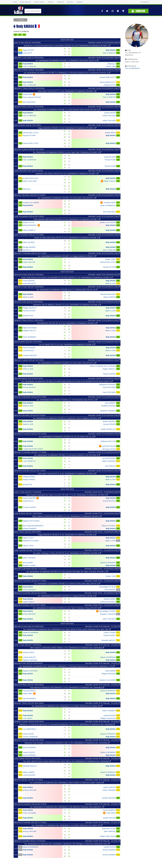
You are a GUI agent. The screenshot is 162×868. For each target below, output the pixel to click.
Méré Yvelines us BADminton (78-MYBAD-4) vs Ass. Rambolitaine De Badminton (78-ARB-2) (67, 516)
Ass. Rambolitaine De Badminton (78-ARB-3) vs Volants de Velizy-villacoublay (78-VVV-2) (67, 584)
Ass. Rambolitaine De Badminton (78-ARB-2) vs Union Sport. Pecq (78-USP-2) (67, 363)
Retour (21, 20)
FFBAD (15, 2)
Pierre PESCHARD (109, 387)
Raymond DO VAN (109, 828)
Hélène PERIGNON (109, 461)
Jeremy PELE (27, 484)
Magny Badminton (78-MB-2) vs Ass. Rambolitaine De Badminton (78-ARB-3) (67, 535)
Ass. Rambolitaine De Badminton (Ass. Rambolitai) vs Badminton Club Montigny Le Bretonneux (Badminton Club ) (67, 844)
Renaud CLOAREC (29, 565)
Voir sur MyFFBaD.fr (132, 68)
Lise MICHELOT (29, 350)
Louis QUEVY (28, 718)
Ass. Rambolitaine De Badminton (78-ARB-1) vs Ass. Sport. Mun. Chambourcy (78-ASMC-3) (67, 152)
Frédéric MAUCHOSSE (108, 836)
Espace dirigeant (25, 2)
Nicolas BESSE (110, 133)
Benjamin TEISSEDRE (108, 614)
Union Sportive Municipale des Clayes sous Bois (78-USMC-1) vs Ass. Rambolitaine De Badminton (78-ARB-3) (67, 495)
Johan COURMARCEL (108, 205)
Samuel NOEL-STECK (31, 133)
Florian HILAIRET (110, 635)
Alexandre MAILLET (109, 640)
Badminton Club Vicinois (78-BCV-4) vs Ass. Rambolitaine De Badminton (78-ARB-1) (67, 174)
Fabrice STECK (28, 538)
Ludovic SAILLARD (109, 115)
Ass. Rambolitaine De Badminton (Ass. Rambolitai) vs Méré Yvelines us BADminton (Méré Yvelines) (67, 783)
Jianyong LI (112, 64)
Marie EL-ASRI (110, 283)
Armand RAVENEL (109, 458)
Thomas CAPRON (29, 507)
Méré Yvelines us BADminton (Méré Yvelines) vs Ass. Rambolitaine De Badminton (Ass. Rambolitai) (67, 648)
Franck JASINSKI (29, 281)
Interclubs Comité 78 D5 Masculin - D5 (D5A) (103, 703)
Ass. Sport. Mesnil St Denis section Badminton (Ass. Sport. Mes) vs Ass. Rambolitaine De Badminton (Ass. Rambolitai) (67, 761)
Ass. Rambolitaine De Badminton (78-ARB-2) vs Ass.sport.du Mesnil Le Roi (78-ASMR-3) (67, 455)
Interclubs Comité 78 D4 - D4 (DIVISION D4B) (102, 492)
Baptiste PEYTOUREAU (31, 521)
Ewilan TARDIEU (110, 181)
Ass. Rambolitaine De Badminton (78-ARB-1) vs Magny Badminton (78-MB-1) (67, 256)
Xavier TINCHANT (29, 558)
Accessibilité (145, 2)
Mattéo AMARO (29, 772)
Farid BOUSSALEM (109, 446)
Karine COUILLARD (30, 181)
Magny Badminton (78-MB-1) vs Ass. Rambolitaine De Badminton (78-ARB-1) (67, 128)
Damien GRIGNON (109, 798)
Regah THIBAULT (109, 369)
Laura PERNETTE (29, 461)
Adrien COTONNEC (109, 526)
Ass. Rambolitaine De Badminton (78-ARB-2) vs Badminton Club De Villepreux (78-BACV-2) (67, 418)
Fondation (60, 2)
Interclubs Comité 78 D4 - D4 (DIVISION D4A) (102, 513)
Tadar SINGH (28, 693)
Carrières (79, 2)
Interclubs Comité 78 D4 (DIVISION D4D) (104, 275)
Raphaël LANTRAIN (30, 660)
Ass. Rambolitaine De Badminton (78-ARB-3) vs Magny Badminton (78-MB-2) (67, 596)
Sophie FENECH (29, 602)
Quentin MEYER (110, 113)
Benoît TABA (111, 66)
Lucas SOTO (27, 53)
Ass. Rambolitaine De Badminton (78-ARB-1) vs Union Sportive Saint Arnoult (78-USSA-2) (67, 110)
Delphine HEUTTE (29, 331)
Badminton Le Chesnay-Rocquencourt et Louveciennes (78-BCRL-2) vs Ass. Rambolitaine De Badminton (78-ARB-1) (67, 45)
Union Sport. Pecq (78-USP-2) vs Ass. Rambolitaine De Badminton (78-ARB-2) (67, 474)
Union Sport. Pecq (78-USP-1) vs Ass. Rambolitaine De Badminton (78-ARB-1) (67, 91)
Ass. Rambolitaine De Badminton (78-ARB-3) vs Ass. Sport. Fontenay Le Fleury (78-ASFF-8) (67, 608)
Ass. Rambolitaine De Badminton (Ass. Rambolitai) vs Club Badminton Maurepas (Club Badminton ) (67, 807)
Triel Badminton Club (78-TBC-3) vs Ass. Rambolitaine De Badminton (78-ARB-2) (67, 323)
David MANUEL (110, 590)
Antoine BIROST (29, 652)
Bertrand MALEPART (108, 294)
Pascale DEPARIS (29, 311)
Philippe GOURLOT (30, 308)
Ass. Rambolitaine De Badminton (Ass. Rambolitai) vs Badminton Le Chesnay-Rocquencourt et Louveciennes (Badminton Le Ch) (67, 666)
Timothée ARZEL (109, 202)
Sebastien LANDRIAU (108, 411)
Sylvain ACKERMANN (108, 563)
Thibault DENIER (29, 477)
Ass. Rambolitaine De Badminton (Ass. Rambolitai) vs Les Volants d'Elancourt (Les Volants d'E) (67, 706)
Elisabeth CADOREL (109, 406)
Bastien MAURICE (109, 421)
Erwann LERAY (110, 259)
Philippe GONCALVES (108, 718)
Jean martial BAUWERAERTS (33, 526)
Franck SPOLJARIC (29, 813)
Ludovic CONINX (110, 632)
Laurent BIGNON (109, 715)
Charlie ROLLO (28, 501)
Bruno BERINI (111, 671)
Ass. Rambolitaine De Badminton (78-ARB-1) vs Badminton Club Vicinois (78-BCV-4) (67, 61)
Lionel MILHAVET (29, 775)
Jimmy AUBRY (28, 563)
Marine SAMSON (110, 297)
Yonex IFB (51, 2)
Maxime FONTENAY (30, 671)
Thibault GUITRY (110, 85)
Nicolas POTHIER (29, 135)
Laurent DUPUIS (29, 752)
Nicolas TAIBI (111, 576)
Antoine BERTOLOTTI (108, 77)
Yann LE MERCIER (109, 53)
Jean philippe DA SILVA (107, 587)
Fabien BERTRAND (30, 328)
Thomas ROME (110, 160)
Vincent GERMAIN (29, 747)
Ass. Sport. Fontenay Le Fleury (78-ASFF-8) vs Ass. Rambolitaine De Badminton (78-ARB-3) (67, 553)
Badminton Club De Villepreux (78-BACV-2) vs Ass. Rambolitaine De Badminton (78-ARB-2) (67, 305)
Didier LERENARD (109, 790)
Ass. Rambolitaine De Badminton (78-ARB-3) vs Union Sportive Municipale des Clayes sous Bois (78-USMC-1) (67, 572)
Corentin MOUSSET (30, 355)
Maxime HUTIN (28, 222)
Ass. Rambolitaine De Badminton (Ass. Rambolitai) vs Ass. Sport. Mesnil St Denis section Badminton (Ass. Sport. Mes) (67, 629)
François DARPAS (109, 374)
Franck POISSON (29, 348)
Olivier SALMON (29, 242)
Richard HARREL (110, 599)
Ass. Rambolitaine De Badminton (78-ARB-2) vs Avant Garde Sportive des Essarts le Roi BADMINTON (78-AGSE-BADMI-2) (67, 381)
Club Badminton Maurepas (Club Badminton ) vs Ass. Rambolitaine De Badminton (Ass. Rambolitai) (67, 688)
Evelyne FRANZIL (29, 479)
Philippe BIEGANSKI (109, 674)
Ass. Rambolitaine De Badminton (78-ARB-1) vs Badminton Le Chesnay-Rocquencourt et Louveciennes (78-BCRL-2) (67, 73)
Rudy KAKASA (111, 50)
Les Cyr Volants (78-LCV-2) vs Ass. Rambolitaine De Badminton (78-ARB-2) (67, 344)
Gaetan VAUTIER (29, 262)
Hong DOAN (27, 94)
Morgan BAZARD (29, 247)
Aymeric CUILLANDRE (108, 680)
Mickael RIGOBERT (30, 225)
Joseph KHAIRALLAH (108, 429)
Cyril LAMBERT (110, 403)
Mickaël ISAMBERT (30, 528)
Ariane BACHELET (29, 283)
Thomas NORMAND (30, 737)
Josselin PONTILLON (30, 178)
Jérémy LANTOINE (30, 790)
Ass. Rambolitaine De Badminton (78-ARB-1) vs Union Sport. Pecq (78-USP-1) (67, 198)
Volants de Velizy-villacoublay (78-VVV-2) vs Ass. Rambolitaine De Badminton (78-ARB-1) (67, 238)
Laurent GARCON (29, 657)
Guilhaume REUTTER (108, 441)
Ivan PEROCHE (110, 466)
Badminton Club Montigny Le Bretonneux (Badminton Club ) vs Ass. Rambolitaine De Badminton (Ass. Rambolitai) (67, 743)
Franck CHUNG (28, 734)
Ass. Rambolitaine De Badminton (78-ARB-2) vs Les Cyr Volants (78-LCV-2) (67, 437)
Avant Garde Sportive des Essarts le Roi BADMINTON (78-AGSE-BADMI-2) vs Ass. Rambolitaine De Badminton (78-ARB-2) (67, 277)
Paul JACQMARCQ (29, 691)
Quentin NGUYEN (29, 498)
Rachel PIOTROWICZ (108, 602)
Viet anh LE (27, 250)
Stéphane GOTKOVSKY (107, 384)
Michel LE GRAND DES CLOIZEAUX (103, 366)
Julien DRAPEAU (110, 831)
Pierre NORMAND (29, 337)
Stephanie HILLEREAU (31, 541)
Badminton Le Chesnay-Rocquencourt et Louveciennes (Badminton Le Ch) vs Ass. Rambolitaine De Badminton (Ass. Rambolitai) (67, 724)
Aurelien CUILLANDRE (31, 202)
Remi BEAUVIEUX (29, 102)
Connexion (138, 11)
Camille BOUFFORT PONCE (33, 449)
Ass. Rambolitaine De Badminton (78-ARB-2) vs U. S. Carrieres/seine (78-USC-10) (67, 290)
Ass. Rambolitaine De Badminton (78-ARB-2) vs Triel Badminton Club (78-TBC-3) (67, 400)
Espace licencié (39, 2)
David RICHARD (110, 157)
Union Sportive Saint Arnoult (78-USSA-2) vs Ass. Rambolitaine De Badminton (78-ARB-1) (67, 219)
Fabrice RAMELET (29, 230)
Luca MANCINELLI (30, 729)
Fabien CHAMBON (109, 711)
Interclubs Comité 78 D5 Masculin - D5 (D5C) (103, 626)
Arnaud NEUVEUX (29, 387)
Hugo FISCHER (28, 50)
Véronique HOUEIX (109, 449)
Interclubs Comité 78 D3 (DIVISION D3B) (104, 43)
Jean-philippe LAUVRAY (107, 611)
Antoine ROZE (28, 316)
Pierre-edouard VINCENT (32, 97)
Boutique (70, 2)
